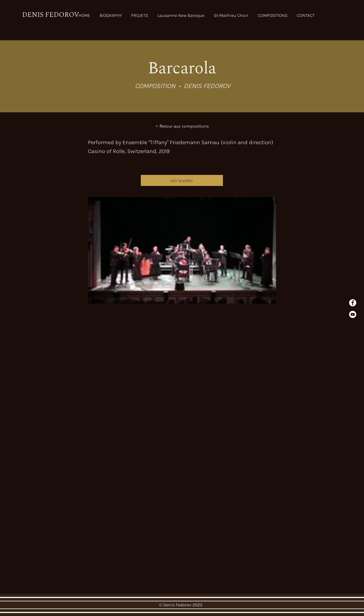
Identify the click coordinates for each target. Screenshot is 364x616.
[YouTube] (353, 314)
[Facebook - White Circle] (353, 303)
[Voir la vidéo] (182, 180)
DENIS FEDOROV (51, 15)
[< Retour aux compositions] (182, 126)
